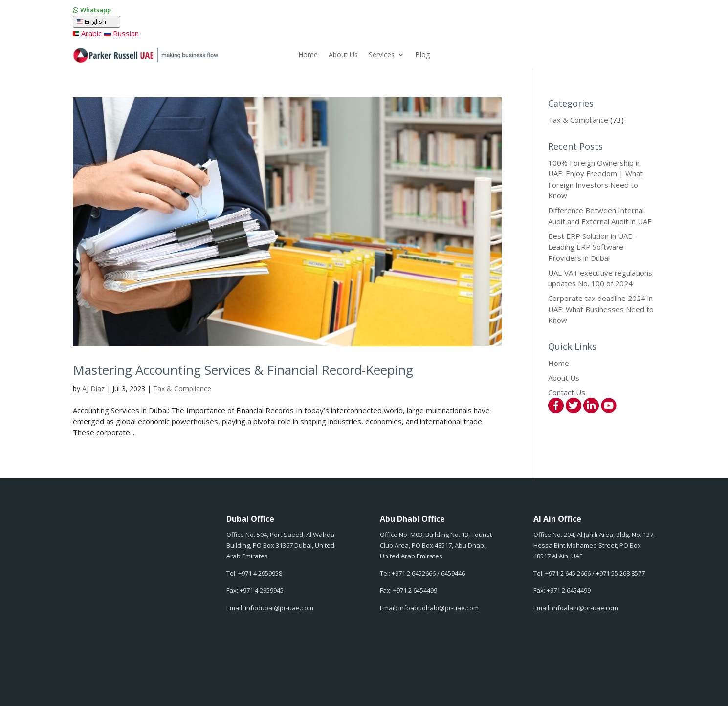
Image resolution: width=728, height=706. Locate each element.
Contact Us (567, 392)
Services (382, 55)
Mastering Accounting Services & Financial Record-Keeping (243, 370)
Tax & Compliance (182, 389)
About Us (343, 55)
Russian (121, 33)
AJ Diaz (93, 389)
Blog (422, 55)
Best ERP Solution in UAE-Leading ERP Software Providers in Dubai (592, 247)
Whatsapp (96, 10)
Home (308, 55)
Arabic (87, 33)
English (97, 22)
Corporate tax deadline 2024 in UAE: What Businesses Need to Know (601, 309)
